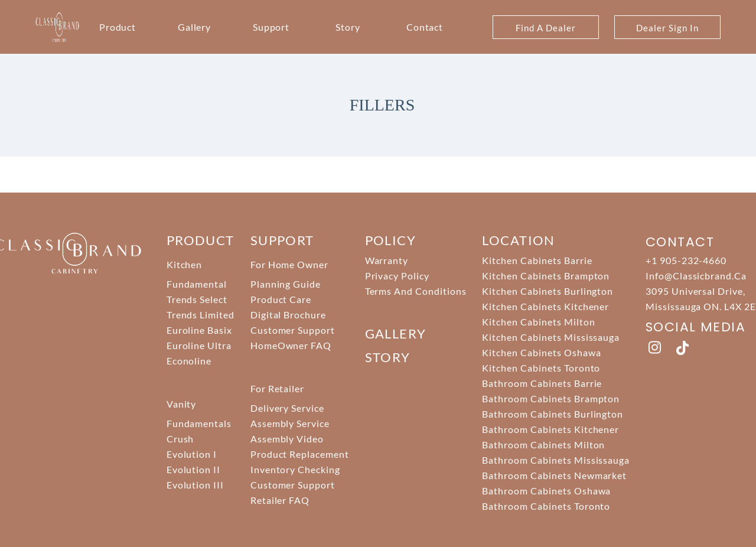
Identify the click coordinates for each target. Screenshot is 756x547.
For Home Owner (289, 264)
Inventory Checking (295, 469)
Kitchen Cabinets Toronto (541, 368)
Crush (180, 439)
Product (118, 27)
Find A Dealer (545, 28)
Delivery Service (287, 408)
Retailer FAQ (280, 500)
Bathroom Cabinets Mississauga (556, 460)
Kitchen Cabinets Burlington (548, 291)
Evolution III (195, 485)
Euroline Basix (199, 330)
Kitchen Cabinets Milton (538, 322)
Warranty (387, 260)
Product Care (281, 299)
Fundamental (197, 284)
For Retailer (278, 388)
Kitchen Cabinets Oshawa (541, 352)
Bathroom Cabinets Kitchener (550, 429)
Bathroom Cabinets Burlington (553, 414)
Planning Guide (286, 284)
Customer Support (293, 330)
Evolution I (192, 454)
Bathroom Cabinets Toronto (546, 506)
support (282, 240)
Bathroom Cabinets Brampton (551, 398)
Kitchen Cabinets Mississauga (551, 337)
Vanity (182, 404)
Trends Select (197, 299)
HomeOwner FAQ (291, 345)
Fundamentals (199, 423)
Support (271, 27)
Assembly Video (287, 439)
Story (348, 27)
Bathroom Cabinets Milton (543, 445)
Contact (425, 27)
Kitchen (185, 264)
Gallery (195, 27)
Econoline (189, 361)
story (388, 357)
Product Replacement (300, 454)
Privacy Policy (397, 276)
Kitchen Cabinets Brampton (546, 276)
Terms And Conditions (416, 291)
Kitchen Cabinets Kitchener (545, 306)
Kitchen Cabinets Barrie (537, 260)
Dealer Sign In (667, 28)
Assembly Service (290, 423)
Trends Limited (201, 315)
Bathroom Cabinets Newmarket (554, 475)
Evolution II (194, 469)
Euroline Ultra (199, 345)
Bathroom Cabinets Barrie (542, 383)
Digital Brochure (288, 315)
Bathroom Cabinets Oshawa (546, 491)
